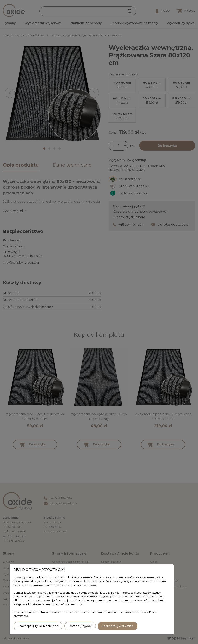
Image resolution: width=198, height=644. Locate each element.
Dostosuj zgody (80, 626)
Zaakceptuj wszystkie (118, 626)
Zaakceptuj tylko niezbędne (38, 626)
